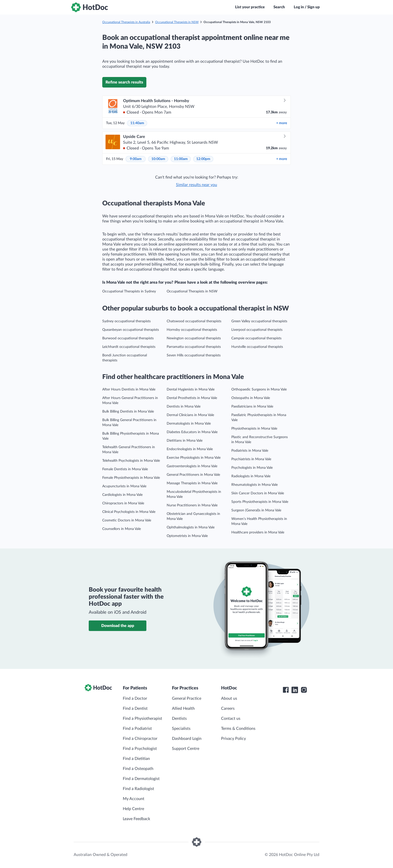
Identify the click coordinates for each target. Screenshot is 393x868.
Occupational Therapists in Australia (126, 22)
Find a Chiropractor (140, 739)
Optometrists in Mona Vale (187, 536)
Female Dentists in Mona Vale (125, 469)
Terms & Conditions (238, 729)
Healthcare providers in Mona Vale (258, 532)
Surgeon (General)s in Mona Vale (256, 510)
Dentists (179, 719)
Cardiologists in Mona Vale (122, 495)
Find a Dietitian (136, 759)
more (282, 123)
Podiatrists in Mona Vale (250, 451)
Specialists (181, 729)
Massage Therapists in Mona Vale (192, 483)
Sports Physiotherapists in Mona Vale (260, 502)
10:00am (158, 159)
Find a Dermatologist (141, 779)
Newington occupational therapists (194, 338)
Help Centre (133, 809)
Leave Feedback (136, 819)
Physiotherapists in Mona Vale (254, 429)
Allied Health (183, 708)
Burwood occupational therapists (128, 338)
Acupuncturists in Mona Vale (124, 486)
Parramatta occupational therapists (194, 347)
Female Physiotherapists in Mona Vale (131, 478)
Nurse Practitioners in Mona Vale (192, 505)
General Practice (187, 698)
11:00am (181, 159)
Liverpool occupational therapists (257, 330)
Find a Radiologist (138, 789)
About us (229, 698)
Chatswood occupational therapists (194, 321)
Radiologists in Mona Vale (251, 476)
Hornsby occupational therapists (192, 330)
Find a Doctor (135, 698)
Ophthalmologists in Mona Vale (191, 527)
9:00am (136, 159)
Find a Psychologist (140, 749)
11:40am (137, 123)
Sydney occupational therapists (126, 321)
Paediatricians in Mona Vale (252, 407)
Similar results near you (197, 185)
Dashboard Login (187, 739)
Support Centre (186, 749)
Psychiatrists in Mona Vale (251, 459)
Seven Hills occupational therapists (194, 355)
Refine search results (124, 82)
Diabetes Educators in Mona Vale (192, 432)
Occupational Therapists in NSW (177, 22)
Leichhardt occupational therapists (129, 347)
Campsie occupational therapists (256, 338)
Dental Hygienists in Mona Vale (191, 389)
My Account (134, 799)
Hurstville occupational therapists (257, 347)
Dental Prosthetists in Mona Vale (192, 398)
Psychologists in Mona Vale (252, 468)
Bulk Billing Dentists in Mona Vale (128, 412)
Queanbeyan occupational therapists (131, 330)
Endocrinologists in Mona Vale (190, 449)
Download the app (118, 626)
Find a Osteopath (138, 769)
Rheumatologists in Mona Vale (255, 485)
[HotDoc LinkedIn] (295, 690)
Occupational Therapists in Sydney (129, 291)
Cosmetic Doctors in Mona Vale (127, 520)
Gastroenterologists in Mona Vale (192, 466)
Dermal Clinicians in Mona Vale (190, 415)
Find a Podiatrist (137, 729)
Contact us (231, 719)
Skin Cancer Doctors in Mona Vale (258, 493)
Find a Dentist (135, 708)
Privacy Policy (233, 739)
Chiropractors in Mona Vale (123, 503)
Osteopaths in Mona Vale (251, 398)
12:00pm (203, 159)
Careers (228, 708)
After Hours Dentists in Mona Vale (129, 389)
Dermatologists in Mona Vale (189, 424)
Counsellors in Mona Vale (122, 529)
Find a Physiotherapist (142, 719)
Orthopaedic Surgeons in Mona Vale (259, 389)
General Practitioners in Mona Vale (193, 475)
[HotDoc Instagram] (304, 690)
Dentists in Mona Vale (184, 407)
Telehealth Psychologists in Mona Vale (131, 461)
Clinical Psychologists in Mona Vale (129, 512)
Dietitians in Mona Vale (185, 441)
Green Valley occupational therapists (259, 321)
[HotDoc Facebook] (286, 690)
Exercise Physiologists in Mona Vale (194, 458)
